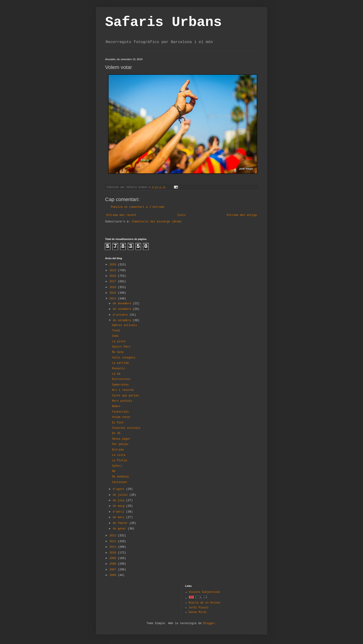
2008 (114, 564)
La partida (120, 363)
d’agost (119, 489)
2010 (114, 553)
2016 (114, 287)
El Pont (118, 423)
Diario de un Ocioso (205, 603)
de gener (120, 529)
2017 (114, 282)
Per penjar (120, 444)
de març (119, 517)
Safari (117, 466)
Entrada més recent (121, 215)
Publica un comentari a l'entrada (138, 207)
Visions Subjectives (205, 592)
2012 (114, 541)
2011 (114, 547)
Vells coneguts (124, 358)
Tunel (116, 331)
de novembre (123, 309)
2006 (114, 575)
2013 (114, 536)
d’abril (119, 512)
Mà (114, 471)
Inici (181, 215)
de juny (119, 501)
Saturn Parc (121, 347)
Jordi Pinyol (199, 608)
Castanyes (120, 482)
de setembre (123, 320)
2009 (114, 558)
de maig (119, 506)
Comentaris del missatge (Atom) (157, 222)
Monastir (119, 369)
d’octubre (121, 315)
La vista (119, 455)
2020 (114, 265)
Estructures (121, 379)
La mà (116, 374)
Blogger (209, 623)
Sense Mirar (198, 612)
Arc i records (123, 390)
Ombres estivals (125, 325)
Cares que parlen (125, 396)
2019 (114, 271)
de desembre (123, 304)
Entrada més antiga (242, 215)
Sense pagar (121, 439)
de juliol (121, 495)
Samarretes (120, 385)
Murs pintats (122, 401)
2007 (114, 570)
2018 (114, 276)
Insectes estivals (126, 428)
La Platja (120, 460)
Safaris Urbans (163, 22)
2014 (114, 299)
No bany (118, 352)
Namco (116, 406)
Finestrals (120, 412)
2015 (114, 293)
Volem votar (121, 417)
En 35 (116, 433)
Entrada (118, 450)
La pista (119, 342)
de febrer (121, 523)
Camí (115, 336)
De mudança (120, 477)
